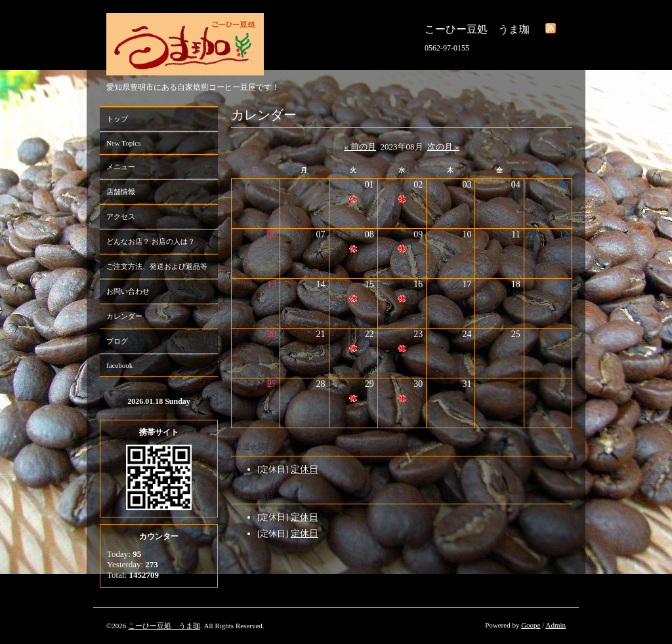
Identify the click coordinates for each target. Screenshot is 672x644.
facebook (119, 365)
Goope (531, 625)
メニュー (121, 167)
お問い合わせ (128, 291)
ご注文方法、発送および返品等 (157, 266)
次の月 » (443, 147)
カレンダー (124, 316)
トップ (117, 119)
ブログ (117, 341)
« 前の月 (360, 147)
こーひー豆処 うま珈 (164, 626)
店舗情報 (121, 191)
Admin (556, 625)
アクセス (121, 216)
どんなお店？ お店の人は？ (151, 241)
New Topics (124, 143)
